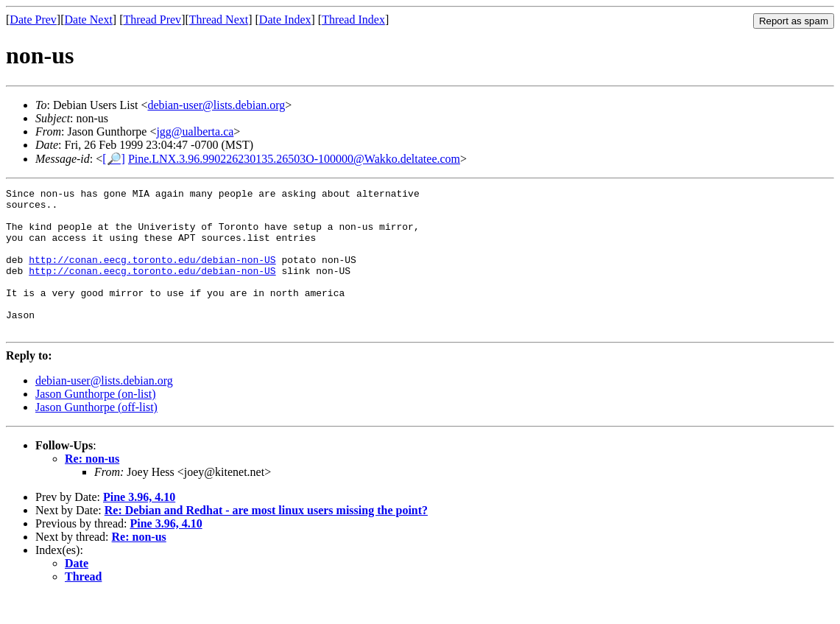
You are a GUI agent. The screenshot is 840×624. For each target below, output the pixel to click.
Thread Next (219, 20)
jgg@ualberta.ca (195, 132)
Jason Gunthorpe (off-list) (96, 436)
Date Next (89, 20)
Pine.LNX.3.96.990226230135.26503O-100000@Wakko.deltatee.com (294, 159)
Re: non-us (92, 487)
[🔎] (114, 159)
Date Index (285, 20)
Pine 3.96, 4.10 (139, 526)
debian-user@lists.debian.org (216, 105)
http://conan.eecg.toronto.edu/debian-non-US (152, 275)
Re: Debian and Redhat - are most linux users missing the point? (266, 539)
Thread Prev (152, 20)
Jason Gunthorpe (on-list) (96, 423)
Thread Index (353, 20)
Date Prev (33, 20)
